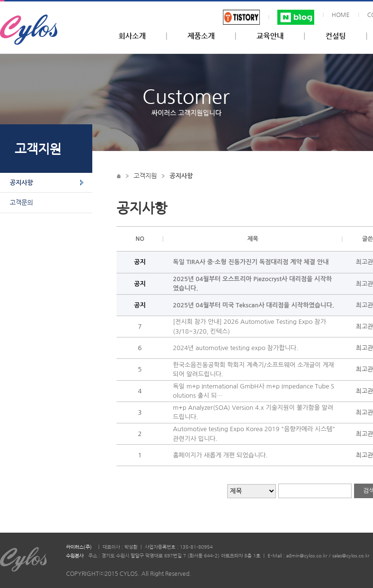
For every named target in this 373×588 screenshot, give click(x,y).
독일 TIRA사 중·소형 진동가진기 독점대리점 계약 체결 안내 (251, 262)
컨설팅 (336, 36)
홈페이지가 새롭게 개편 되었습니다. (220, 455)
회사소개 (132, 36)
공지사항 (21, 182)
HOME (341, 15)
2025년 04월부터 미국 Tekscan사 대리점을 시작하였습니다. (254, 305)
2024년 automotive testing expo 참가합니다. (236, 348)
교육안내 (270, 36)
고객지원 (145, 176)
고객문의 (21, 202)
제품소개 (201, 36)
